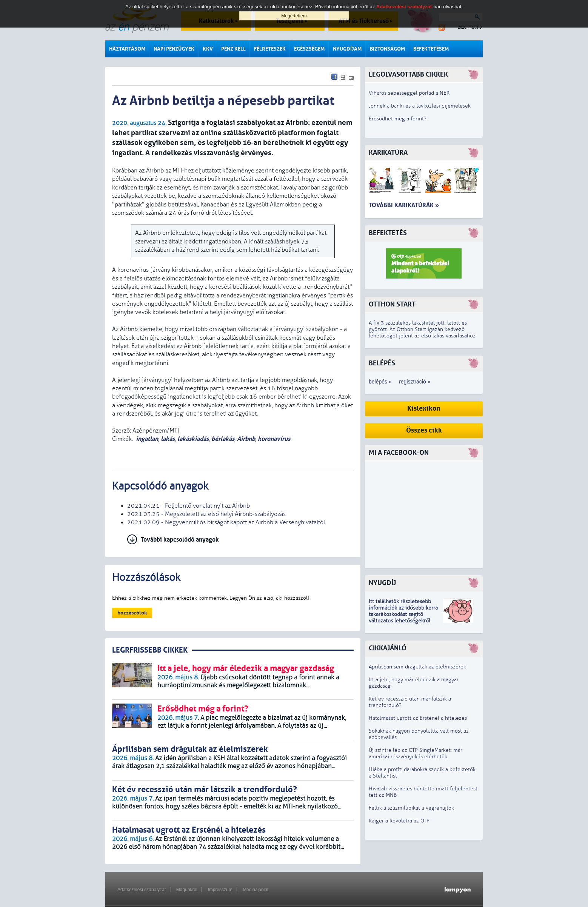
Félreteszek (270, 49)
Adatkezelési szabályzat (142, 890)
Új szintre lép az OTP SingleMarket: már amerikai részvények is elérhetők (416, 753)
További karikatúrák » (404, 205)
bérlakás (223, 439)
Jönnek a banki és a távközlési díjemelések (420, 106)
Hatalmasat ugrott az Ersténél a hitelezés (418, 718)
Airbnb (246, 439)
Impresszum (220, 890)
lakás (168, 439)
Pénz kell (233, 49)
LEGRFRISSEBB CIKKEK (150, 650)
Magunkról (187, 890)
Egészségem (309, 49)
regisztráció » (415, 382)
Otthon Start (392, 304)
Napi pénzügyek (174, 49)
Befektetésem (431, 49)
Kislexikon (424, 409)
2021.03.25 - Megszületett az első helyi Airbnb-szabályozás (206, 514)
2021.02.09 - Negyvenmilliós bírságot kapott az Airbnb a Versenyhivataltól (226, 522)
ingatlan (147, 439)
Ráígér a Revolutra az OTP (399, 821)
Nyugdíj (382, 583)
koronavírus (274, 439)
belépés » (380, 382)
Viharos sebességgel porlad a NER (409, 93)
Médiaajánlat (256, 890)
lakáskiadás (193, 439)
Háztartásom (127, 49)
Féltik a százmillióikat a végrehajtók (411, 808)
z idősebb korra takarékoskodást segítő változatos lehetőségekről (403, 614)
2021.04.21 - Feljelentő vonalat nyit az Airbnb (189, 506)
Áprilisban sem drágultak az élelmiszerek (417, 667)
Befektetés (388, 233)
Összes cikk (424, 430)
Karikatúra (388, 153)
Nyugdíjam (347, 49)
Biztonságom (387, 49)
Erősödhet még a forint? (398, 119)
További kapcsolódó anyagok (180, 540)
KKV (208, 49)
